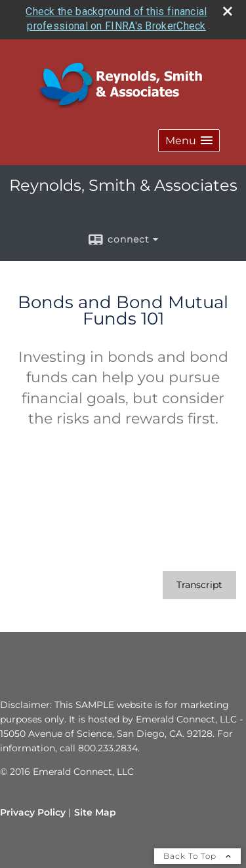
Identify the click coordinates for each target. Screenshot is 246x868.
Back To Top (197, 853)
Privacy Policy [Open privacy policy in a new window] (33, 810)
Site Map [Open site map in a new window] (95, 810)
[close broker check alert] (228, 9)
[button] (189, 138)
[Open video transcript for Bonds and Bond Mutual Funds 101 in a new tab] (199, 582)
